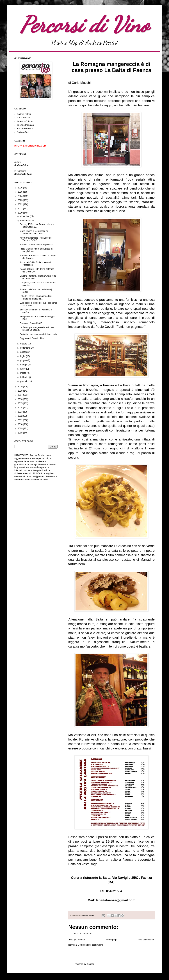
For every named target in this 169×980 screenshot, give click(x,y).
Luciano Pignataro (26, 125)
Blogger (90, 964)
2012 (20, 416)
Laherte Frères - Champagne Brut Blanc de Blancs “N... (36, 297)
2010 (20, 424)
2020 (20, 213)
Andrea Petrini (88, 915)
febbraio (25, 377)
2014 (20, 408)
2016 (20, 399)
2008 (20, 433)
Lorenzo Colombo (26, 121)
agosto (24, 352)
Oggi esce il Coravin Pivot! (32, 338)
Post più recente (77, 940)
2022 (20, 204)
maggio (24, 365)
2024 (20, 196)
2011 (20, 420)
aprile (23, 369)
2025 (20, 192)
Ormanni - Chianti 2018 (31, 323)
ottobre (24, 344)
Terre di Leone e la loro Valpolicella (36, 245)
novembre (25, 221)
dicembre (25, 216)
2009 (20, 428)
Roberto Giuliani (25, 129)
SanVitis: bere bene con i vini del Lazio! (39, 334)
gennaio (24, 381)
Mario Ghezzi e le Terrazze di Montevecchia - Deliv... (34, 232)
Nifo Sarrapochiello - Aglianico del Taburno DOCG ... (36, 239)
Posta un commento (82, 934)
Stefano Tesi (23, 132)
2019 (20, 387)
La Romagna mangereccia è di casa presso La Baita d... (37, 329)
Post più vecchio (146, 940)
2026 (20, 188)
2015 (20, 403)
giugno (24, 360)
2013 (20, 412)
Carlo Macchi (23, 118)
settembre (25, 348)
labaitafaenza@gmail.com (116, 900)
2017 (20, 395)
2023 (20, 200)
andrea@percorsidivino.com (42, 476)
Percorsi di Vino (85, 25)
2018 (20, 391)
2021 (20, 209)
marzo (24, 373)
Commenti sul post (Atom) (90, 945)
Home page (111, 940)
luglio (23, 356)
